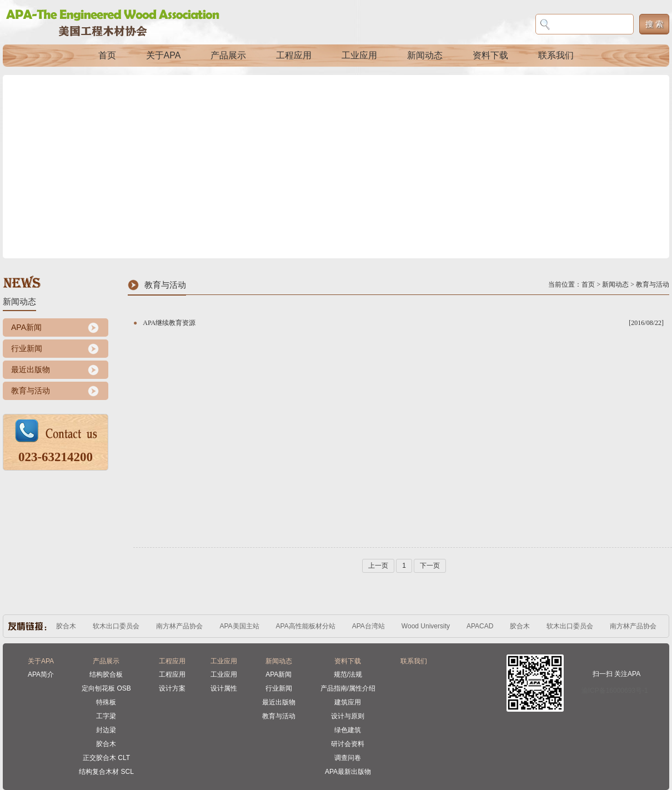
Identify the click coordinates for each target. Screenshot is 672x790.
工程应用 (294, 55)
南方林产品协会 (179, 626)
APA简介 (41, 674)
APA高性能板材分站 (306, 626)
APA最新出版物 (348, 772)
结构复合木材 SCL (106, 772)
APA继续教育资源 (169, 323)
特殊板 (106, 702)
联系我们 (556, 55)
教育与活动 (31, 391)
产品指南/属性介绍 (348, 688)
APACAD (480, 626)
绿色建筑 (348, 730)
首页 (107, 55)
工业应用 (359, 55)
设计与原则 (348, 716)
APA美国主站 (239, 626)
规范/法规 (348, 674)
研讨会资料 (348, 744)
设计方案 (172, 688)
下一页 (430, 566)
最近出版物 (31, 369)
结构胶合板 (106, 674)
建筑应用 (348, 702)
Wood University (426, 626)
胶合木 (66, 626)
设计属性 (224, 688)
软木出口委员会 (116, 626)
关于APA (164, 55)
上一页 (378, 566)
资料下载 (490, 55)
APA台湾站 (368, 626)
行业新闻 (27, 348)
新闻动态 (425, 55)
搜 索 (654, 24)
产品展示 (228, 55)
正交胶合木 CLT (106, 758)
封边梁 (106, 730)
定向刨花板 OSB (106, 688)
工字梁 (106, 716)
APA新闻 (26, 327)
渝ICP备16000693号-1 (615, 691)
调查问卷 (348, 758)
